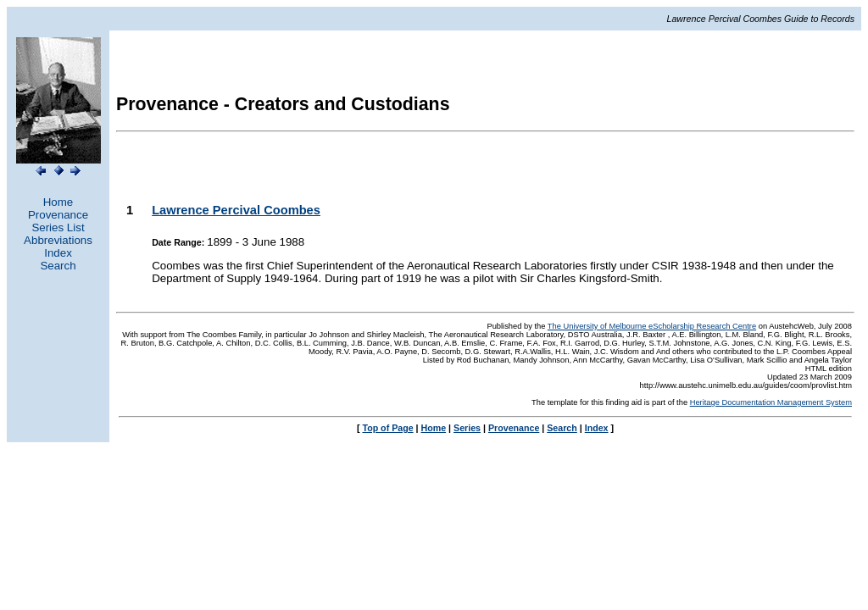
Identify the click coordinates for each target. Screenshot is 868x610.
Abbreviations (58, 240)
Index (58, 253)
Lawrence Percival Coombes (236, 210)
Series (467, 428)
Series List (58, 227)
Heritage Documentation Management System (771, 402)
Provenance (58, 215)
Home (58, 202)
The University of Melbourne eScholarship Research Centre (652, 326)
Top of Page (387, 428)
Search (58, 266)
